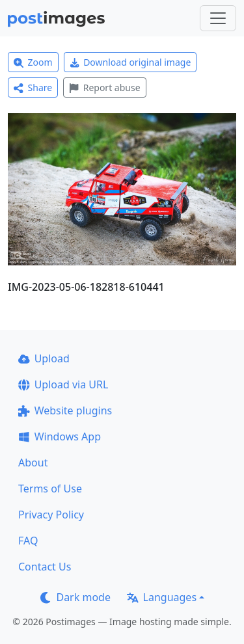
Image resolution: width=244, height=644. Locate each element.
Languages (162, 597)
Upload (44, 358)
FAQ (28, 541)
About (33, 463)
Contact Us (45, 567)
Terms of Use (50, 489)
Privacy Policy (51, 515)
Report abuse (104, 87)
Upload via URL (63, 384)
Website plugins (65, 410)
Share (33, 87)
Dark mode (75, 597)
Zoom (33, 62)
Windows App (60, 436)
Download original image (130, 62)
